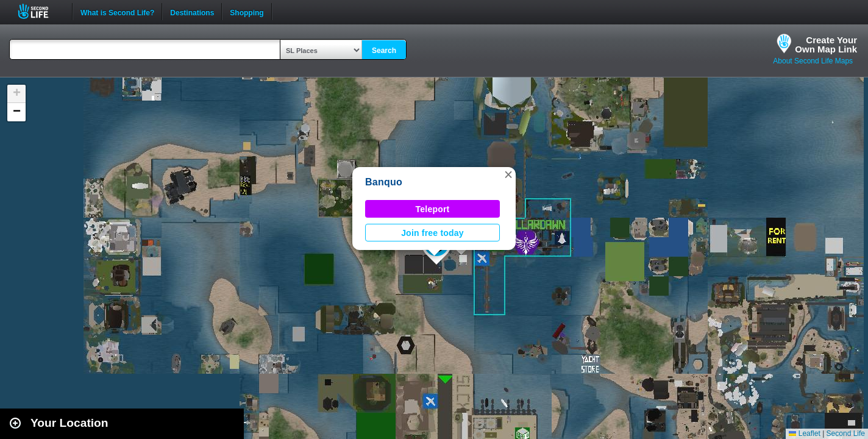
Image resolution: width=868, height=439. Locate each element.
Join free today (432, 233)
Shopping (247, 12)
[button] (508, 174)
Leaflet (804, 434)
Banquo (384, 182)
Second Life (40, 11)
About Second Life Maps (813, 61)
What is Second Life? (117, 12)
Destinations (192, 12)
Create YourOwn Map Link (826, 45)
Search (384, 51)
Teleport (433, 209)
